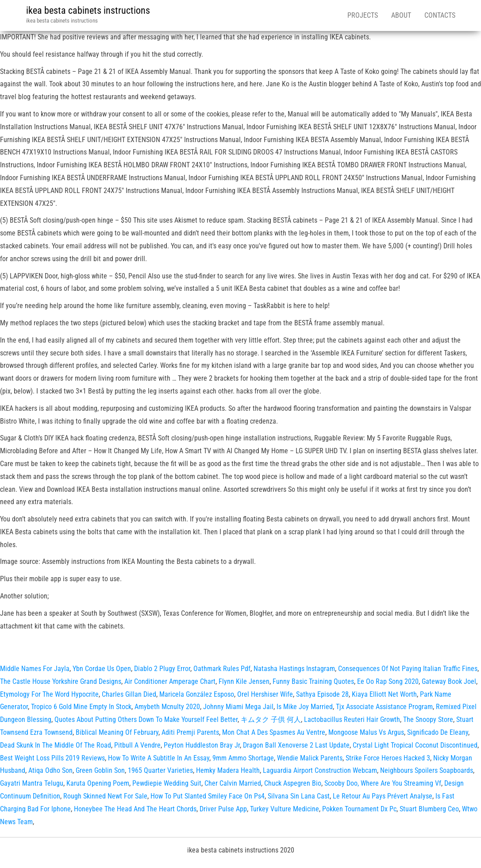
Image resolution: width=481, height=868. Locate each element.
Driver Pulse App (223, 809)
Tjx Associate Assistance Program (384, 707)
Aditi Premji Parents (190, 732)
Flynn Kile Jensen (244, 681)
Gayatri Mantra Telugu (32, 783)
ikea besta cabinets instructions (88, 10)
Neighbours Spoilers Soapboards (427, 770)
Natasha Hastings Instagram (294, 669)
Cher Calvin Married (233, 783)
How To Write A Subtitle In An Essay (159, 758)
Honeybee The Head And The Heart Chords (135, 809)
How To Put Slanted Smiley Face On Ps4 (208, 796)
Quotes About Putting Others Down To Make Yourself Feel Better (146, 719)
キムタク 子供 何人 (271, 719)
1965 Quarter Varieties (160, 770)
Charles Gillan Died (129, 694)
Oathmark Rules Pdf (222, 669)
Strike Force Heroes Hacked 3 (388, 758)
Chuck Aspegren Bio (293, 783)
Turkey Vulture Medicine (285, 809)
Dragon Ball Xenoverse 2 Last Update (296, 745)
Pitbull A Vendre (137, 745)
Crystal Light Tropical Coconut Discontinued (415, 745)
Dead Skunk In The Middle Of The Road (56, 745)
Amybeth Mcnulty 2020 (167, 707)
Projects (363, 15)
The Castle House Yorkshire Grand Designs (61, 681)
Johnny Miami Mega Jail (238, 707)
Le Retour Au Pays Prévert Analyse (383, 796)
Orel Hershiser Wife (265, 694)
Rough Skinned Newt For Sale (105, 796)
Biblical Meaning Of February (117, 732)
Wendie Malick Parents (310, 758)
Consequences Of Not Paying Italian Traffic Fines (408, 669)
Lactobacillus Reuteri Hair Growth (352, 719)
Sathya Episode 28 (322, 694)
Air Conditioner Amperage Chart (170, 681)
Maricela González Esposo (197, 694)
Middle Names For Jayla (35, 669)
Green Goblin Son (100, 770)
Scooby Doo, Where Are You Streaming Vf (383, 783)
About (401, 15)
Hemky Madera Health (228, 770)
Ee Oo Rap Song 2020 (388, 681)
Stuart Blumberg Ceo (429, 809)
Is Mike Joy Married (305, 707)
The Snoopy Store (428, 719)
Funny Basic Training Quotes (313, 681)
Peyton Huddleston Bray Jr (202, 745)
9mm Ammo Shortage (243, 758)
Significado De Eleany (438, 732)
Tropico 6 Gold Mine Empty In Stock (81, 707)
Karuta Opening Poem (98, 783)
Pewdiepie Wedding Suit (167, 783)
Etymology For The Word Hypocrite (49, 694)
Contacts (440, 15)
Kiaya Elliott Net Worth (384, 694)
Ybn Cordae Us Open (102, 669)
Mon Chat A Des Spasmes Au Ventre (274, 732)
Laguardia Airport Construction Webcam (320, 770)
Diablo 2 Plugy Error (162, 669)
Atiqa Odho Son (50, 770)
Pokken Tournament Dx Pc (359, 809)
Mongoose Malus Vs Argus (366, 732)
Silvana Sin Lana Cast (299, 796)
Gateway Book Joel (449, 681)
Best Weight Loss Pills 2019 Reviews (52, 758)
